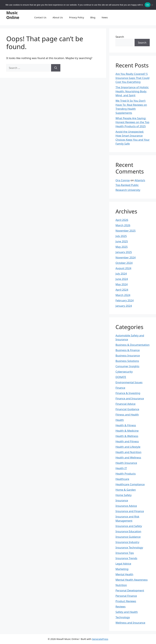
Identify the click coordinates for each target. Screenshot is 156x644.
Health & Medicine (127, 431)
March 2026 (123, 225)
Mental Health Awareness (132, 580)
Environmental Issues (129, 382)
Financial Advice (126, 404)
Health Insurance (126, 463)
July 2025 (121, 236)
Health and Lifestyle (128, 447)
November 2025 (126, 231)
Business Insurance (128, 355)
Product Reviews (126, 601)
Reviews (121, 607)
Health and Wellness (128, 457)
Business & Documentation (133, 345)
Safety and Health (127, 612)
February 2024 (125, 300)
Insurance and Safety (129, 526)
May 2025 (122, 247)
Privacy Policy (77, 17)
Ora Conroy (123, 180)
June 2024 (122, 279)
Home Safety (124, 495)
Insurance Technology (129, 547)
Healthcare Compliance (130, 484)
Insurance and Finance (130, 511)
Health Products (126, 474)
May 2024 (122, 284)
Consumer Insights (127, 366)
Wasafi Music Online (13, 13)
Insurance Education (128, 531)
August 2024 (123, 268)
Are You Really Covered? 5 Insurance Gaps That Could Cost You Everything (132, 78)
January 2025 (124, 252)
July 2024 (121, 274)
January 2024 (124, 306)
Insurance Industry (127, 542)
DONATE (121, 377)
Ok (148, 5)
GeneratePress (100, 639)
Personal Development (130, 590)
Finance (120, 388)
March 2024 (123, 295)
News (105, 17)
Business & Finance (128, 350)
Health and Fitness (127, 441)
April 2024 (122, 290)
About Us (58, 17)
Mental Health (124, 574)
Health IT (121, 468)
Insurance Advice (126, 506)
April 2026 (122, 220)
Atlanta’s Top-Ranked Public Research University (130, 185)
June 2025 (122, 241)
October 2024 (124, 263)
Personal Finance (126, 596)
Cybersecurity (124, 372)
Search (120, 37)
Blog (93, 17)
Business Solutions (127, 361)
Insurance (122, 500)
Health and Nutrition (128, 452)
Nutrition (121, 585)
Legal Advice (123, 564)
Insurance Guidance (128, 537)
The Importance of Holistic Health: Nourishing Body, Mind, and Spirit (132, 91)
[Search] (56, 68)
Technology (123, 617)
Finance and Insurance (130, 398)
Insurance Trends (126, 558)
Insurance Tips (125, 553)
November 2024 (126, 257)
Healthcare (122, 479)
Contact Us (40, 17)
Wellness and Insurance (130, 623)
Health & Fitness (126, 425)
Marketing (122, 569)
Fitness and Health (127, 415)
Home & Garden (126, 490)
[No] (152, 5)
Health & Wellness (127, 436)
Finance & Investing (128, 393)
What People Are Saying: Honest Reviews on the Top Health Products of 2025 (132, 122)
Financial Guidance (127, 409)
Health (120, 420)
